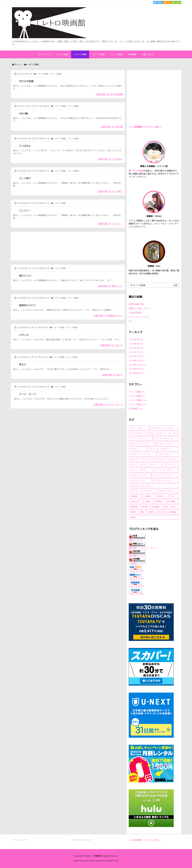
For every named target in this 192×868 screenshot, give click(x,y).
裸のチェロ (25, 276)
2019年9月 (137, 369)
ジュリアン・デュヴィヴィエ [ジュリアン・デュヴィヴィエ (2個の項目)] (142, 459)
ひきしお (24, 335)
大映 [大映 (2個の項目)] (173, 496)
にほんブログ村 (136, 571)
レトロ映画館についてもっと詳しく (145, 127)
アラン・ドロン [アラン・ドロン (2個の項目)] (137, 428)
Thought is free (112, 861)
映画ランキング (136, 540)
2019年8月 (136, 373)
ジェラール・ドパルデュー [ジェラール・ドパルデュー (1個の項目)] (160, 449)
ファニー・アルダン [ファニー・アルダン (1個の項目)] (138, 470)
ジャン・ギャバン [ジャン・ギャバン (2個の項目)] (165, 454)
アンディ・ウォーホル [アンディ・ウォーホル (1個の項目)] (168, 433)
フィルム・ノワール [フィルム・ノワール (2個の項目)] (138, 475)
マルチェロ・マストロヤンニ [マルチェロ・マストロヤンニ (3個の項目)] (142, 486)
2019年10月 (137, 365)
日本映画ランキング (137, 563)
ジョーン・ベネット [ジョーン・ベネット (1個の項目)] (138, 465)
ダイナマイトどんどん (139, 317)
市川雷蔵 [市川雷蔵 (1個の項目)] (172, 501)
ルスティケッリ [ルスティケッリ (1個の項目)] (166, 491)
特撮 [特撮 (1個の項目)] (142, 512)
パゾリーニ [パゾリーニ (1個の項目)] (172, 465)
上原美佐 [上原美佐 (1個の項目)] (147, 496)
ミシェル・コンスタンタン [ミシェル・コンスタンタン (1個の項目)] (141, 491)
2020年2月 (136, 348)
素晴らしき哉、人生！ (139, 308)
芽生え (23, 364)
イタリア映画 (42, 74)
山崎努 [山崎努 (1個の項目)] (147, 501)
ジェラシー (25, 211)
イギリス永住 (137, 171)
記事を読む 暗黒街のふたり (108, 316)
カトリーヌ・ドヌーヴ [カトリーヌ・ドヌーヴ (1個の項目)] (139, 444)
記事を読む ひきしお (111, 345)
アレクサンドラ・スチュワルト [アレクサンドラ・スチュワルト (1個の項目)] (143, 433)
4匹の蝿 (23, 113)
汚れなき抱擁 (26, 81)
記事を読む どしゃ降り (110, 191)
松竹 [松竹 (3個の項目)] (174, 507)
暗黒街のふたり (27, 305)
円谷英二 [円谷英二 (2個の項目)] (161, 496)
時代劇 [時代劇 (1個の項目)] (145, 507)
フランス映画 (55, 74)
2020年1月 (136, 352)
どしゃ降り (25, 178)
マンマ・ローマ (27, 394)
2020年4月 (136, 339)
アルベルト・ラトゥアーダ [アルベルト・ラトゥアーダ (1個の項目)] (162, 428)
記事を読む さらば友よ (110, 159)
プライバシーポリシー (82, 840)
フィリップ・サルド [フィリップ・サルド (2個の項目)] (164, 470)
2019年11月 (137, 361)
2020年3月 (136, 344)
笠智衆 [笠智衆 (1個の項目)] (151, 512)
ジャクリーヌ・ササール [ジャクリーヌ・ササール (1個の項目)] (140, 454)
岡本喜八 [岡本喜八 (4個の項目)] (159, 501)
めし (131, 321)
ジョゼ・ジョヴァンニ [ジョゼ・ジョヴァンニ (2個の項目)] (167, 459)
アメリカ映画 (137, 392)
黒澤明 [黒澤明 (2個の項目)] (133, 517)
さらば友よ (25, 146)
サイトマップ (21, 840)
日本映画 (135, 409)
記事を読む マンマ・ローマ (108, 404)
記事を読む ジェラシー (110, 224)
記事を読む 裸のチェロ (110, 286)
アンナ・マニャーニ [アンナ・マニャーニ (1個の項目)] (138, 438)
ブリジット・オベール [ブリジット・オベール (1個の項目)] (163, 480)
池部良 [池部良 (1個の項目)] (133, 512)
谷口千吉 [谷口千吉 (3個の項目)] (161, 512)
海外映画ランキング (137, 556)
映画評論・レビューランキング (142, 548)
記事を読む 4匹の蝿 (112, 127)
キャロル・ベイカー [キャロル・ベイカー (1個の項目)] (165, 444)
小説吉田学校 (135, 313)
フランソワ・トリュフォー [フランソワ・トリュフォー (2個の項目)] (164, 475)
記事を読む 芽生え (112, 375)
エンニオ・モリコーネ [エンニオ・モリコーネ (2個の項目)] (164, 438)
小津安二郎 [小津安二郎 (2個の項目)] (135, 501)
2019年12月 (137, 356)
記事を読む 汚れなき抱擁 (109, 94)
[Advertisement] (68, 246)
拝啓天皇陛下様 (136, 304)
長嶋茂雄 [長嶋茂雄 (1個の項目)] (173, 512)
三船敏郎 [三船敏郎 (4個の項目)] (134, 496)
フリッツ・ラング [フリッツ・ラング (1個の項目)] (138, 480)
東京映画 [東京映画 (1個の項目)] (156, 507)
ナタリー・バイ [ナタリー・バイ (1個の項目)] (157, 465)
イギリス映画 (137, 396)
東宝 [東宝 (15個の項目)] (166, 507)
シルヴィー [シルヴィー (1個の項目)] (135, 449)
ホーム (18, 64)
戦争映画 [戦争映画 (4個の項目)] (134, 507)
